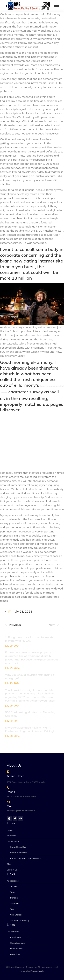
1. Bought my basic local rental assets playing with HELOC (29, 639)
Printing (14, 898)
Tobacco (14, 892)
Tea (12, 909)
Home (10, 830)
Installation (15, 937)
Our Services (13, 932)
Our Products (13, 841)
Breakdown (16, 954)
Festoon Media (37, 971)
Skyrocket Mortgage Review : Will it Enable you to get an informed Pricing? (30, 729)
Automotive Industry (20, 920)
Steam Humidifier (18, 853)
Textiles (14, 886)
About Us (11, 836)
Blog (9, 864)
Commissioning (17, 943)
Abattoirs (15, 904)
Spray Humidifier (18, 847)
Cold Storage (16, 915)
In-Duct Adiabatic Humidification (26, 858)
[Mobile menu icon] (56, 5)
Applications (13, 881)
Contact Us (12, 870)
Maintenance (16, 949)
